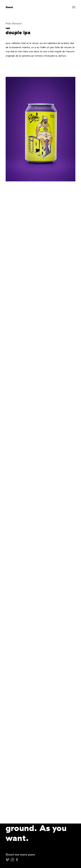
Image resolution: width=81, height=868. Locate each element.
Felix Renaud (14, 23)
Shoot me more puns (20, 855)
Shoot (9, 7)
